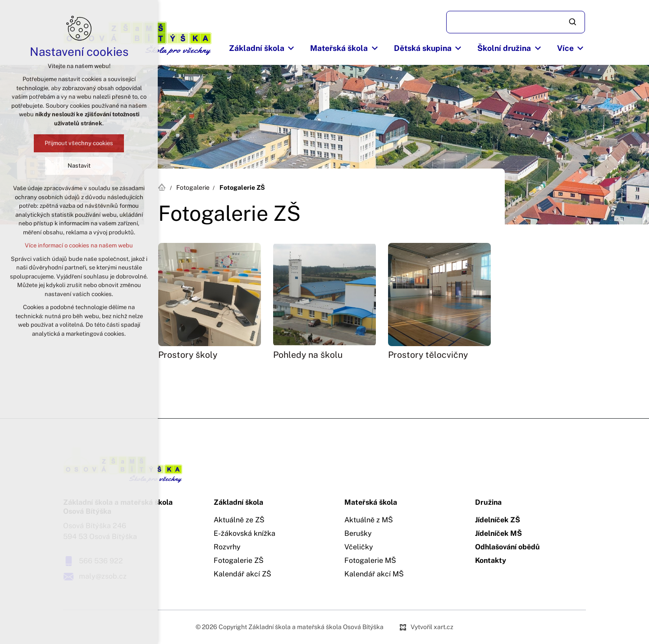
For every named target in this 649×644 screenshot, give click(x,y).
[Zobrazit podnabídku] (291, 48)
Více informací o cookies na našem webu (79, 245)
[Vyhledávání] (573, 22)
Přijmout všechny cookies (79, 143)
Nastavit (79, 166)
